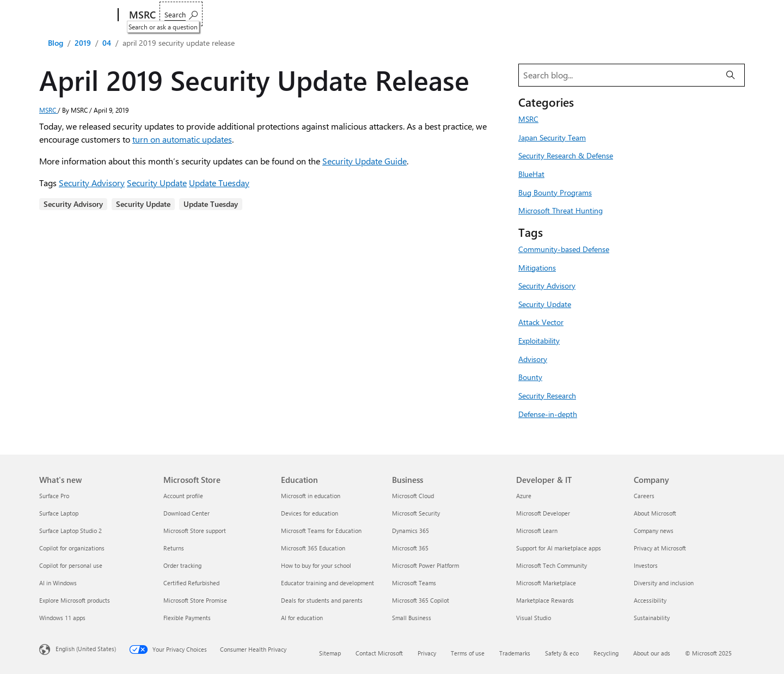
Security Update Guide (365, 161)
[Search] (731, 75)
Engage (332, 15)
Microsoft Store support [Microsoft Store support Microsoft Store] (195, 531)
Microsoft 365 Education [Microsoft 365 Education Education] (313, 548)
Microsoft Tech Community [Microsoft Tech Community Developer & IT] (552, 565)
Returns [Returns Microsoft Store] (174, 548)
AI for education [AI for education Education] (302, 618)
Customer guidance (268, 15)
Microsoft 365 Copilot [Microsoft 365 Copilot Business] (421, 600)
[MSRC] (141, 15)
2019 (83, 43)
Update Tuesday (219, 183)
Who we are (383, 15)
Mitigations (537, 267)
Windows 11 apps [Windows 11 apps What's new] (62, 618)
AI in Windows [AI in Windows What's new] (58, 583)
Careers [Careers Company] (644, 496)
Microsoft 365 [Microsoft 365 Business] (410, 548)
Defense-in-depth (548, 414)
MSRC (48, 110)
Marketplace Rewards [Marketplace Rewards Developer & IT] (545, 600)
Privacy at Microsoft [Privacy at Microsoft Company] (660, 548)
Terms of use (468, 653)
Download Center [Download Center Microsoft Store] (186, 513)
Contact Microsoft (379, 653)
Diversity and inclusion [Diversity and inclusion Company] (664, 583)
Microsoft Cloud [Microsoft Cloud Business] (413, 496)
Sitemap (330, 653)
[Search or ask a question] (718, 14)
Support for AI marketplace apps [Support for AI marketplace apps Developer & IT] (559, 548)
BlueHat (531, 174)
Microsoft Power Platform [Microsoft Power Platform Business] (425, 565)
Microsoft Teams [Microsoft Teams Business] (414, 583)
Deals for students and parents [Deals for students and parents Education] (322, 600)
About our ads (652, 653)
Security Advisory (92, 183)
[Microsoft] (76, 15)
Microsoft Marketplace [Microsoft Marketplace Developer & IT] (546, 583)
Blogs (432, 15)
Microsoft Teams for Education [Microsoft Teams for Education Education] (321, 531)
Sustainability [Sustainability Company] (652, 618)
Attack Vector (541, 322)
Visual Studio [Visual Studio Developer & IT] (534, 618)
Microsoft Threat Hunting (561, 210)
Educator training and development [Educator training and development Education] (327, 583)
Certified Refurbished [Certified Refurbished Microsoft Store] (191, 583)
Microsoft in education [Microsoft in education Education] (311, 496)
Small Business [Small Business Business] (412, 618)
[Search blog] (618, 75)
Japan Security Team (552, 137)
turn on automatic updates (182, 139)
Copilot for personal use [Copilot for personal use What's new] (71, 565)
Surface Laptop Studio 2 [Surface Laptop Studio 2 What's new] (71, 531)
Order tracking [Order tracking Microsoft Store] (182, 565)
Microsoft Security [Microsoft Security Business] (416, 513)
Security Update (157, 183)
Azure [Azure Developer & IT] (524, 496)
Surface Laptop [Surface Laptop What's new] (59, 513)
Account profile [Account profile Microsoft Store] (183, 496)
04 (107, 43)
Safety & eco (562, 653)
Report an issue (192, 15)
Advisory (533, 359)
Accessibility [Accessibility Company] (650, 600)
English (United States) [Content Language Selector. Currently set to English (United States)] (86, 649)
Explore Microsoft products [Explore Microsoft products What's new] (75, 600)
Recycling (606, 653)
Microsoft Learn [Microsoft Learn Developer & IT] (537, 531)
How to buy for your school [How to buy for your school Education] (316, 565)
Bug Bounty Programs (555, 192)
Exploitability (539, 340)
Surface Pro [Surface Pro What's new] (54, 496)
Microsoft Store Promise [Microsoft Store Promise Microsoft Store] (195, 600)
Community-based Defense (564, 249)
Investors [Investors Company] (646, 565)
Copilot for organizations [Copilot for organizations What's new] (72, 548)
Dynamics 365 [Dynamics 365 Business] (411, 531)
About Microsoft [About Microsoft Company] (655, 513)
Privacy (427, 653)
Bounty (530, 377)
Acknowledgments (490, 15)
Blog (56, 43)
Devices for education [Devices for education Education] (310, 513)
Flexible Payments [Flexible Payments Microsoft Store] (187, 618)
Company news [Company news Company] (654, 531)
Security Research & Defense (566, 155)
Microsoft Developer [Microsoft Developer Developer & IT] (543, 513)
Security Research (547, 395)
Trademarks (515, 653)
